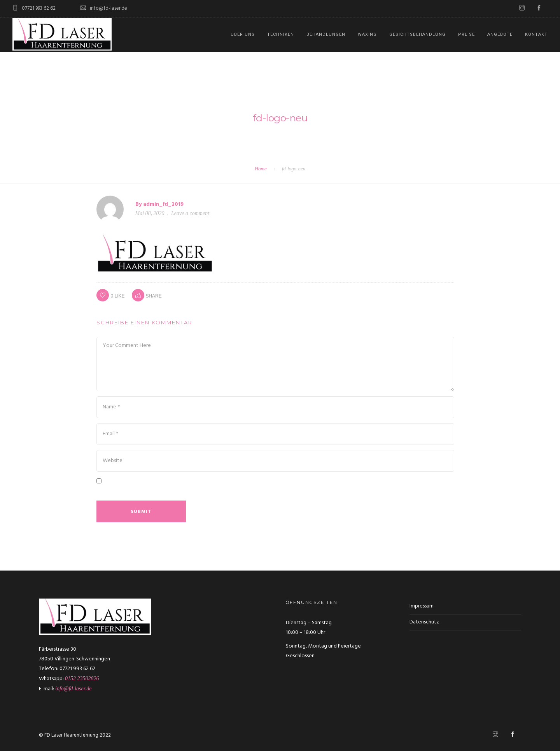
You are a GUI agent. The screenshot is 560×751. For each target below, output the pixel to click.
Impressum (422, 606)
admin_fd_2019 (163, 204)
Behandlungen (326, 34)
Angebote (500, 34)
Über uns (243, 34)
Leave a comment (190, 213)
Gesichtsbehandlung (417, 34)
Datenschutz (424, 622)
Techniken (281, 34)
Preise (466, 34)
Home (261, 169)
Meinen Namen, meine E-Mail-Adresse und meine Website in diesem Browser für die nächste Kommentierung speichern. (265, 492)
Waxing (367, 34)
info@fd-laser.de (73, 689)
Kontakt (536, 34)
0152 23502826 (82, 678)
